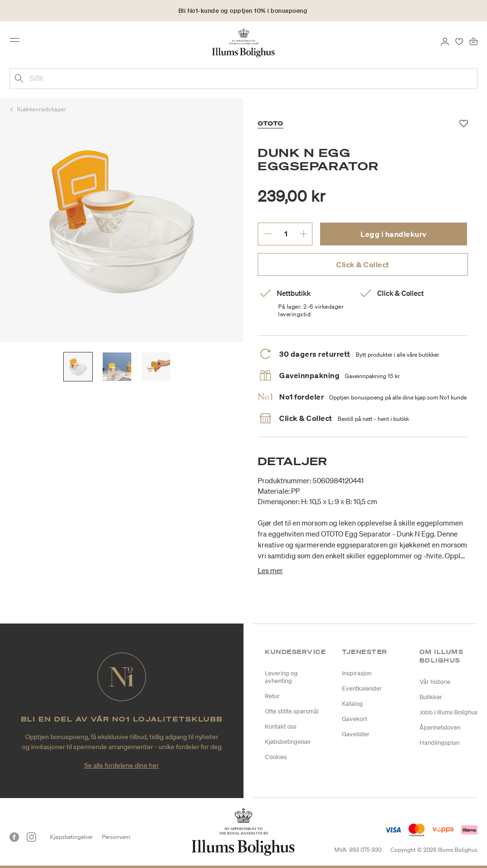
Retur (272, 696)
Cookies (276, 757)
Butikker (431, 697)
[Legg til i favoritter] (464, 124)
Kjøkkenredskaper (42, 109)
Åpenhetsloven (440, 727)
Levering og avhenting (281, 677)
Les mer (270, 570)
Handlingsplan (439, 743)
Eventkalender (362, 688)
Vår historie (435, 682)
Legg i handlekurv (394, 234)
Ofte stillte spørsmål (292, 711)
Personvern (116, 837)
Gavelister (356, 734)
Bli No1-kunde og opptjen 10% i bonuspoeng (243, 11)
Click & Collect (363, 264)
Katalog (352, 704)
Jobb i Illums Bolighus (448, 712)
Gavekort (355, 719)
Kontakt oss (281, 727)
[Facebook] (14, 837)
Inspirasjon (357, 673)
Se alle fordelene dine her (122, 765)
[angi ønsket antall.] (286, 234)
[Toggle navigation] (18, 42)
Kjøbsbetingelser (288, 742)
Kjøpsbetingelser (71, 837)
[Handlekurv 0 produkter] (473, 41)
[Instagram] (31, 837)
